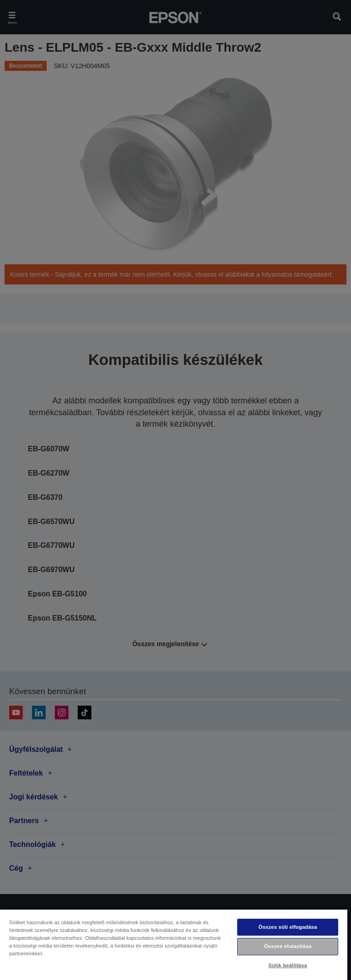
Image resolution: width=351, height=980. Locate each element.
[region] (174, 944)
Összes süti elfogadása (287, 927)
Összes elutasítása (288, 946)
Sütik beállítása (288, 965)
